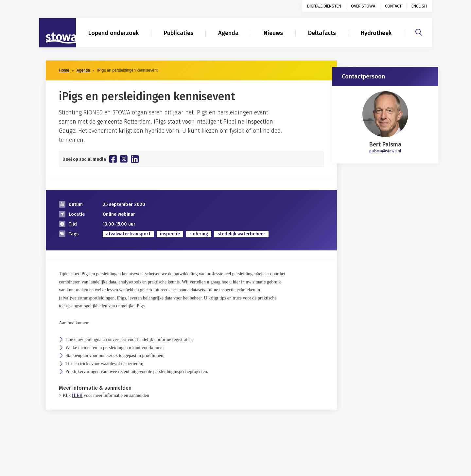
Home (64, 70)
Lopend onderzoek (113, 33)
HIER (77, 395)
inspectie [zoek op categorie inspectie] (170, 234)
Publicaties (179, 33)
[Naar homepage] (58, 33)
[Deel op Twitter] (124, 159)
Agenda (228, 33)
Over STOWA (363, 6)
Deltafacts (322, 33)
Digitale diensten (324, 6)
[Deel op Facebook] (113, 159)
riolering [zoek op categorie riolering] (199, 234)
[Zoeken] (419, 31)
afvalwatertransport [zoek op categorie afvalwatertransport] (128, 234)
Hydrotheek (376, 33)
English (419, 6)
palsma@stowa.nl (385, 151)
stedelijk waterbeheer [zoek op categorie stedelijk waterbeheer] (241, 234)
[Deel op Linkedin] (135, 159)
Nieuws (273, 33)
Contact (393, 6)
